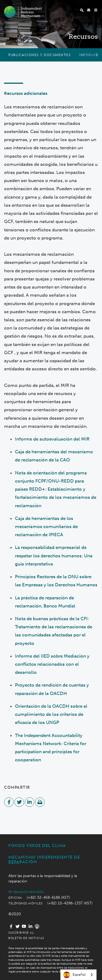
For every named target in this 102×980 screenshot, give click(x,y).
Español (74, 975)
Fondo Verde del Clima (37, 846)
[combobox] (78, 975)
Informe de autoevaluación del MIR (52, 439)
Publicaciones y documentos (40, 55)
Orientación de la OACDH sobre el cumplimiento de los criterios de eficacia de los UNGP (51, 714)
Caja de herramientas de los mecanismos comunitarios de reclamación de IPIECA (46, 526)
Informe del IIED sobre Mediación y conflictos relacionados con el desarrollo (52, 664)
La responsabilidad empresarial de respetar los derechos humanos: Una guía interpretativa (54, 555)
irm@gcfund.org (26, 892)
